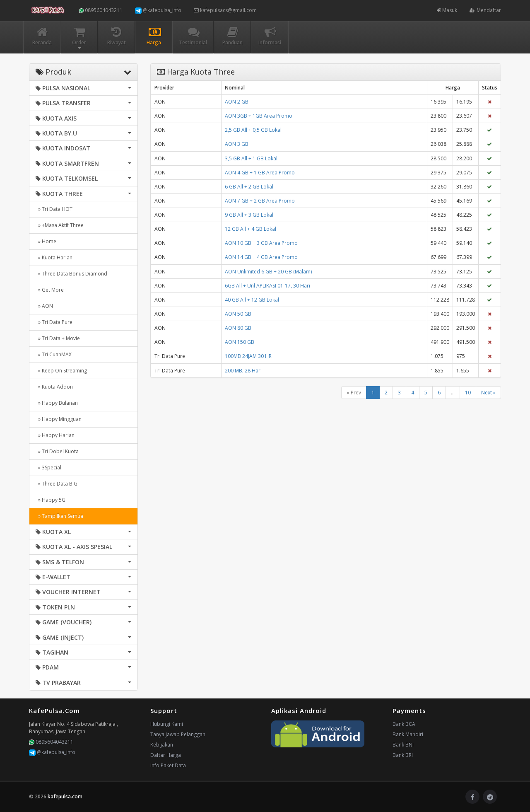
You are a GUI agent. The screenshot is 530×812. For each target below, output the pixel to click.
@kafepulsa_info (158, 10)
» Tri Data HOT (54, 209)
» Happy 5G (51, 500)
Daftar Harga (166, 755)
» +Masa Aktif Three (60, 225)
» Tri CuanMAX (54, 354)
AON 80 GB (238, 328)
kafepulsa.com (65, 796)
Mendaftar (485, 10)
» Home (46, 241)
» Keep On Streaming (61, 371)
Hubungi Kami (167, 724)
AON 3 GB (237, 144)
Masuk (447, 10)
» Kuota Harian (54, 257)
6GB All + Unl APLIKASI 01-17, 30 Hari (267, 286)
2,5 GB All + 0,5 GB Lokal (253, 130)
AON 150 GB (240, 342)
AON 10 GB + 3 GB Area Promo (261, 243)
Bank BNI (403, 745)
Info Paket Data (168, 765)
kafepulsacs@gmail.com (225, 10)
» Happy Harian (55, 435)
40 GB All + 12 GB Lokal (252, 300)
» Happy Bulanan (57, 403)
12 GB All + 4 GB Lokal (251, 229)
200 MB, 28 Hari (243, 371)
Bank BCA (404, 724)
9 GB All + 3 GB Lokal (249, 215)
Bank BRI (403, 755)
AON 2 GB (237, 102)
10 (468, 393)
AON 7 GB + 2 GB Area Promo (260, 201)
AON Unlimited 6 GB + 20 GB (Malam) (268, 272)
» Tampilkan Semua (59, 516)
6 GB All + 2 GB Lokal (249, 187)
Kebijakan (162, 745)
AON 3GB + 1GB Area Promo (259, 116)
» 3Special (48, 468)
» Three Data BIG (57, 484)
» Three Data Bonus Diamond (71, 274)
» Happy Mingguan (59, 419)
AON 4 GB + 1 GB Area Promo (260, 173)
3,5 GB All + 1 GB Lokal (251, 158)
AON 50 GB (238, 314)
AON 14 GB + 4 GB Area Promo (261, 257)
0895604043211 (101, 10)
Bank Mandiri (408, 734)
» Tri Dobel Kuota (57, 451)
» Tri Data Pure (54, 322)
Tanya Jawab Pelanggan (178, 734)
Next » (488, 393)
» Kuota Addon (54, 387)
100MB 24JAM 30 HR (248, 356)
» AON (44, 306)
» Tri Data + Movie (58, 338)
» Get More (50, 290)
